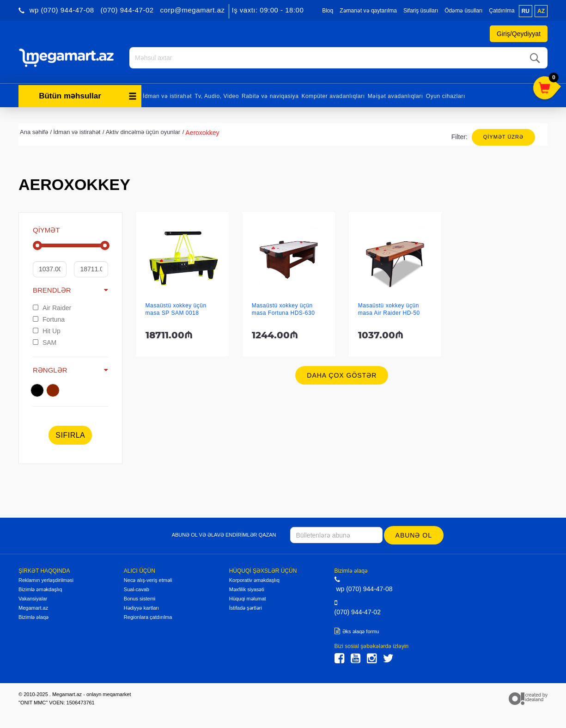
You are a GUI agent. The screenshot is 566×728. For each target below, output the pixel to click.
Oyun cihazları (446, 96)
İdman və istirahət (167, 96)
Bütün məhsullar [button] (88, 96)
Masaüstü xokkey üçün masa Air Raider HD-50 (389, 309)
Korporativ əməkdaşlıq (254, 580)
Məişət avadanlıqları (396, 96)
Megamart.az (33, 608)
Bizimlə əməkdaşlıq (40, 589)
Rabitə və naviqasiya (270, 96)
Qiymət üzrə (503, 137)
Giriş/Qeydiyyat (519, 34)
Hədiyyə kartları (141, 608)
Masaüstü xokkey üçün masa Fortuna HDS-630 (283, 309)
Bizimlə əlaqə (33, 617)
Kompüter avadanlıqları (333, 96)
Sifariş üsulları (421, 11)
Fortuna (49, 319)
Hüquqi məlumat (248, 599)
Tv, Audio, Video (217, 96)
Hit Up (47, 331)
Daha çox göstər (342, 375)
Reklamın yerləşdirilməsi (46, 580)
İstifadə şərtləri (246, 608)
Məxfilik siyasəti (247, 589)
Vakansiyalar (33, 599)
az (541, 11)
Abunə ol (414, 535)
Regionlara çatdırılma (148, 617)
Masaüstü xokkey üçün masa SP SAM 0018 (176, 309)
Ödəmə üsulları (463, 11)
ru (526, 11)
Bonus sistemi (140, 599)
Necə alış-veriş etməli (148, 580)
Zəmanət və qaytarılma (368, 11)
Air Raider (52, 308)
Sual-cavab (137, 589)
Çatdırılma (502, 11)
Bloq (328, 11)
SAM (45, 343)
